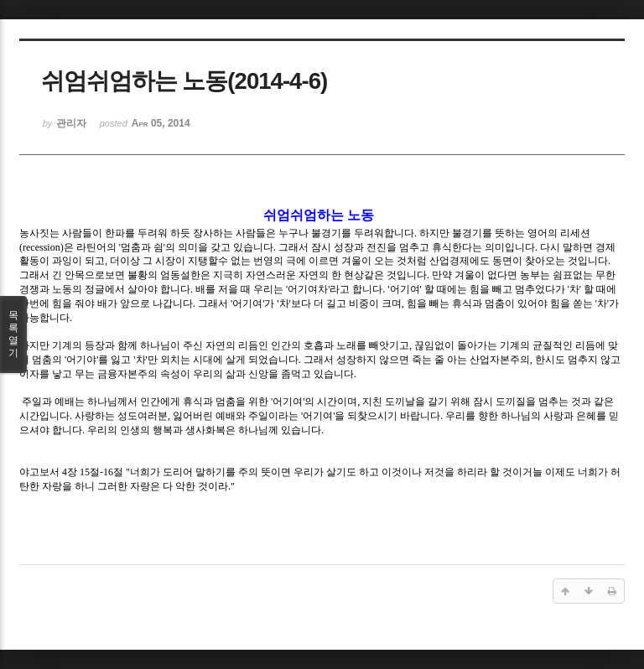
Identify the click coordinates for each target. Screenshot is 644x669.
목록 (13, 334)
